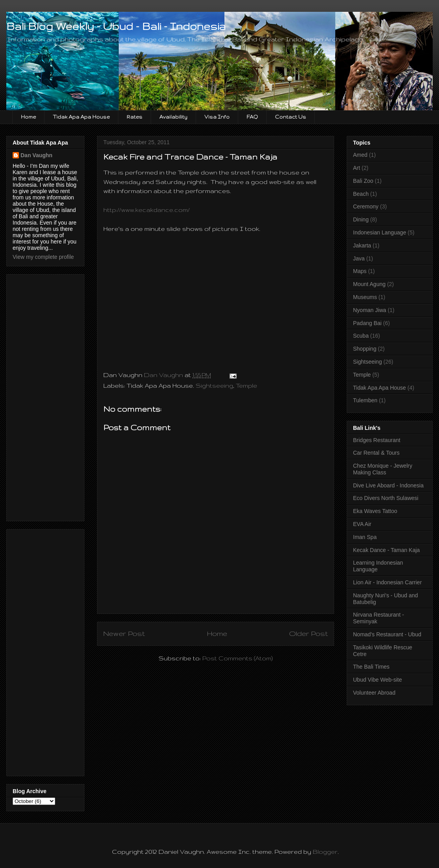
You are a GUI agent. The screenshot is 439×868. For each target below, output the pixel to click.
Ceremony (366, 206)
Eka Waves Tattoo (375, 511)
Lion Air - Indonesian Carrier (387, 582)
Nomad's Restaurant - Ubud (387, 634)
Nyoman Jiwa (370, 310)
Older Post (308, 633)
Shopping (365, 349)
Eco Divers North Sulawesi (386, 498)
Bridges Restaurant (377, 440)
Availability (173, 117)
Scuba (361, 336)
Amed (360, 155)
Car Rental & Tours (376, 453)
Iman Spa (365, 537)
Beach (361, 194)
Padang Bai (367, 323)
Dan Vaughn (36, 155)
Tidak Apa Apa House (81, 117)
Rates (135, 117)
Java (359, 258)
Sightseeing (214, 386)
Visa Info (217, 117)
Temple (247, 386)
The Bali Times (371, 667)
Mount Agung (369, 284)
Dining (361, 219)
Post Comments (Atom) (237, 658)
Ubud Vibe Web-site (377, 680)
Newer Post (124, 633)
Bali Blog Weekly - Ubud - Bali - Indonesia (116, 26)
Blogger (325, 852)
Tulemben (365, 400)
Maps (360, 271)
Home (28, 117)
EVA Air (362, 524)
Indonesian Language (380, 232)
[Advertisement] (44, 396)
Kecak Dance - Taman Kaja (386, 550)
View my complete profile (43, 257)
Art (357, 168)
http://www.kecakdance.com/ (147, 210)
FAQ (252, 117)
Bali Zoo (363, 181)
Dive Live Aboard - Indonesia (388, 485)
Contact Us (290, 117)
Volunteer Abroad (374, 693)
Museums (365, 297)
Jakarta (362, 245)
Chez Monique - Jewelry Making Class (383, 469)
